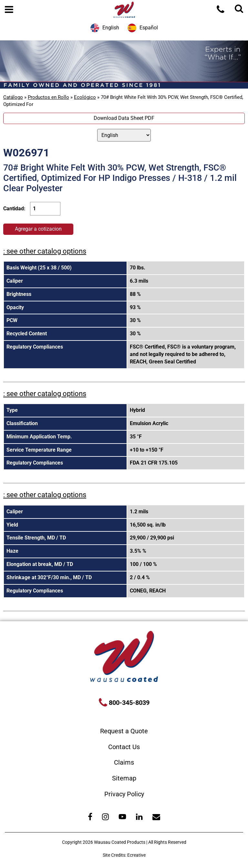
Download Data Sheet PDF (124, 118)
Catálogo (13, 97)
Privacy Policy (124, 794)
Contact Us (124, 747)
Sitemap (124, 778)
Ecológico (85, 97)
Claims (124, 762)
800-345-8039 (128, 703)
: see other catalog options (45, 251)
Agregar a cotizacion (38, 229)
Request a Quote (124, 731)
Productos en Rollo (48, 97)
